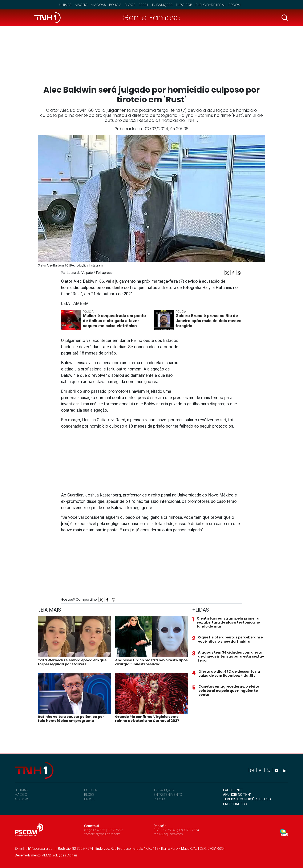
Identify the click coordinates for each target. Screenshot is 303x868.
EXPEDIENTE (233, 790)
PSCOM (159, 799)
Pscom (235, 5)
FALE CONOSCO (235, 804)
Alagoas (98, 5)
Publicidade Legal (210, 5)
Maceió (81, 5)
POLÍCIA (90, 790)
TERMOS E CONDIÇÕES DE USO (247, 799)
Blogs (130, 5)
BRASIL (90, 799)
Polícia (115, 5)
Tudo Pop (184, 5)
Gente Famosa (152, 18)
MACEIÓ (21, 795)
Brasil (144, 5)
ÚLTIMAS (21, 790)
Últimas (65, 5)
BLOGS (89, 795)
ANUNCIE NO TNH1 (237, 795)
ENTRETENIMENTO (168, 795)
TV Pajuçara (162, 5)
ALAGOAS (22, 799)
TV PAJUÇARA (164, 790)
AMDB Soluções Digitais (60, 855)
